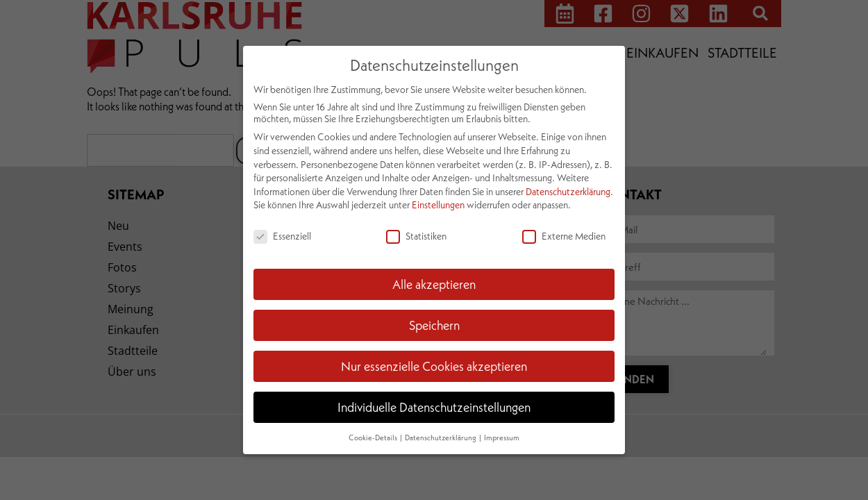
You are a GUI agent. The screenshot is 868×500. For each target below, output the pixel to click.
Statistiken (416, 236)
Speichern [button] (434, 325)
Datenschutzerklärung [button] (441, 437)
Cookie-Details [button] (374, 437)
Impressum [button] (502, 437)
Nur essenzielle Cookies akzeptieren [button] (434, 366)
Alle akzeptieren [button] (434, 284)
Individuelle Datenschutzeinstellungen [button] (434, 407)
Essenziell (282, 236)
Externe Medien (564, 236)
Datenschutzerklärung (568, 191)
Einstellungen (438, 205)
